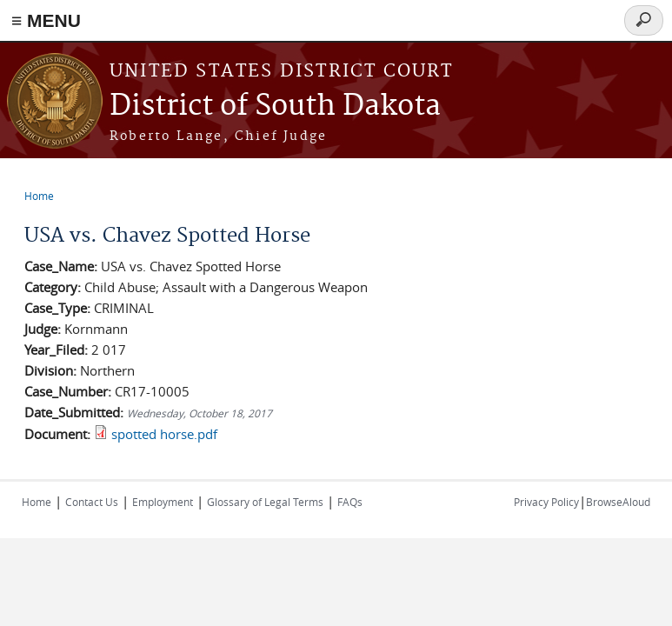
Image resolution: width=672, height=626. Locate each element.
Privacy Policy (546, 502)
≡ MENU (46, 20)
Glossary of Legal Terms (265, 502)
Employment (163, 502)
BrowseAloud (618, 502)
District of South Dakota (275, 107)
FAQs (350, 502)
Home (39, 196)
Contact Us (92, 502)
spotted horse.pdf (164, 434)
